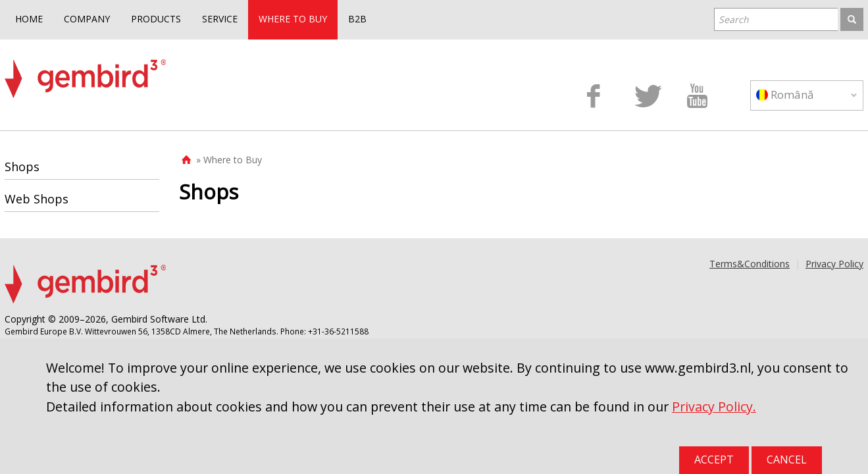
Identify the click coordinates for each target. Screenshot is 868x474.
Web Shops (37, 199)
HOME (29, 19)
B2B (357, 19)
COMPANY (87, 19)
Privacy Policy (834, 264)
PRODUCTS (156, 19)
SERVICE (220, 19)
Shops (22, 167)
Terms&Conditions (750, 264)
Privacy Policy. (714, 407)
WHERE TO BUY (293, 19)
